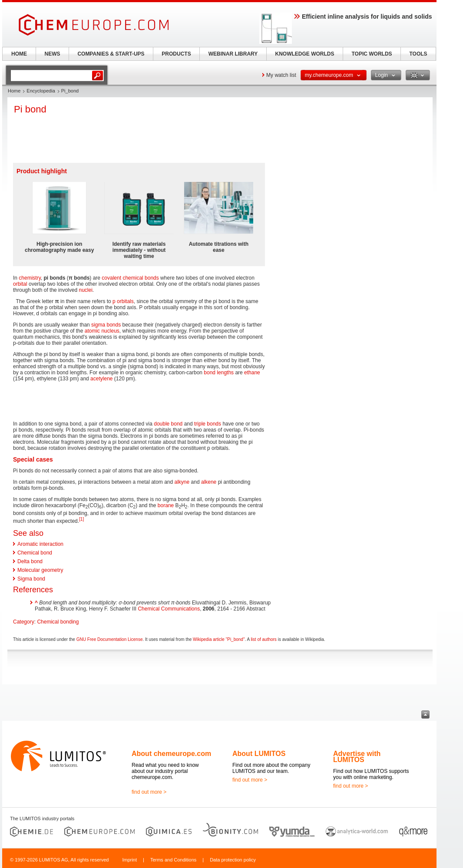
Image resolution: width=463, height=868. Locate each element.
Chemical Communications (169, 609)
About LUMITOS (259, 754)
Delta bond (30, 561)
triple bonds (208, 424)
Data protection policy (233, 860)
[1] (81, 519)
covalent (111, 278)
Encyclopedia (41, 91)
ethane (252, 373)
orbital (20, 284)
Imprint (129, 860)
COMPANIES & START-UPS (111, 54)
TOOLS (418, 54)
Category (24, 622)
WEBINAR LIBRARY (233, 54)
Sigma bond (31, 579)
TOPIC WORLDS (372, 54)
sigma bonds (106, 325)
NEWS (53, 54)
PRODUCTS (176, 54)
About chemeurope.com (171, 754)
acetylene (101, 379)
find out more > (149, 792)
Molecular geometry (40, 570)
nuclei (85, 290)
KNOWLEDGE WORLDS (305, 54)
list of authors (263, 639)
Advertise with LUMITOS (357, 757)
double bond (168, 424)
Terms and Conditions (173, 860)
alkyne (182, 482)
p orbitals (123, 301)
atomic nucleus (102, 331)
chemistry (30, 278)
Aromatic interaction (40, 544)
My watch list (281, 75)
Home (14, 91)
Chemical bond (35, 553)
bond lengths (219, 373)
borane (166, 505)
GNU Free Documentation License (110, 639)
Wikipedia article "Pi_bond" (219, 639)
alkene (209, 482)
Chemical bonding (58, 622)
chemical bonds (141, 278)
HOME (19, 54)
